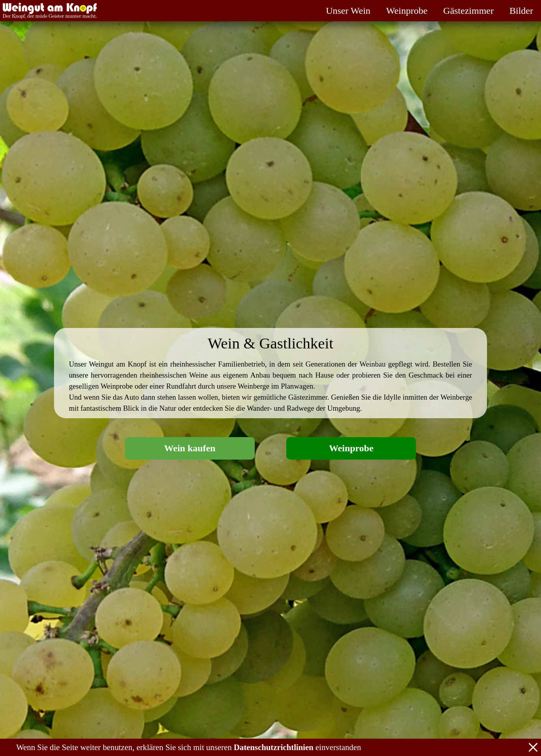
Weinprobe (407, 11)
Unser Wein (348, 11)
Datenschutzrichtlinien (274, 747)
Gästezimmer (468, 11)
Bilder (521, 11)
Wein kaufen (190, 448)
